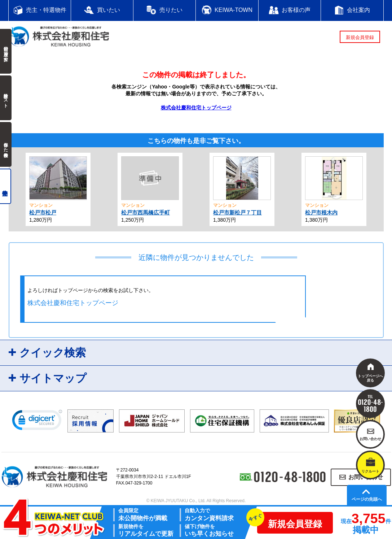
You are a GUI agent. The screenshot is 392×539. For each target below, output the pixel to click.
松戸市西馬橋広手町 (146, 212)
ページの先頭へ (367, 499)
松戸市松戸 (43, 212)
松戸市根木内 (321, 212)
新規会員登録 (360, 37)
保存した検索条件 (6, 144)
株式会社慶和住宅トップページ (196, 108)
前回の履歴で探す (6, 51)
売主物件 (6, 186)
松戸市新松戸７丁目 (237, 212)
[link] (37, 422)
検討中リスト (6, 98)
